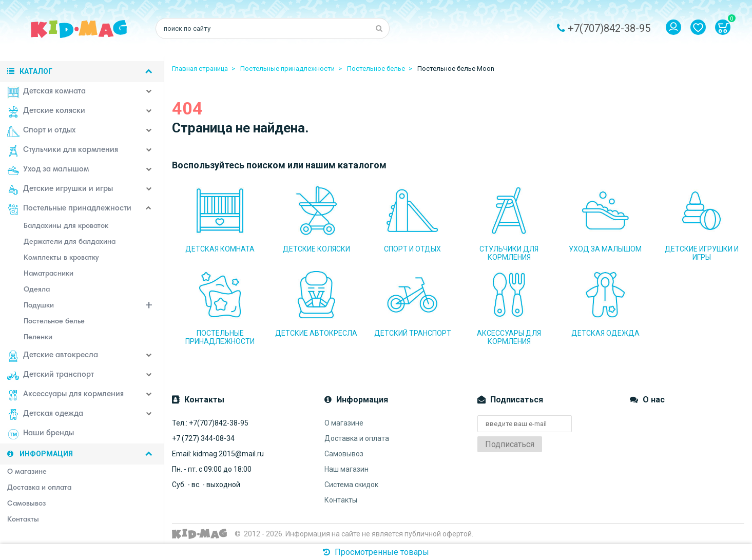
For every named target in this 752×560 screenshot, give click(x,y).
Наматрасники (49, 274)
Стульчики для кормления (63, 151)
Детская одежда (45, 415)
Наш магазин (346, 469)
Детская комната (46, 92)
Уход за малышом (48, 170)
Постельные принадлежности (69, 209)
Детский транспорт (51, 376)
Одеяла (37, 290)
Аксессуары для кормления (65, 395)
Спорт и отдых (41, 131)
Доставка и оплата (357, 438)
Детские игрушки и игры (60, 190)
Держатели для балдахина (70, 242)
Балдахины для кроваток (66, 226)
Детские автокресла (53, 356)
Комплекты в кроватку (61, 258)
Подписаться (510, 444)
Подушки (94, 307)
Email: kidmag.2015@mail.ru (218, 454)
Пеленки (38, 338)
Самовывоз (344, 454)
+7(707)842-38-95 (609, 28)
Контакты (341, 500)
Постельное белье (54, 322)
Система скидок (351, 485)
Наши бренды (41, 434)
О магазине (344, 423)
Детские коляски (46, 112)
